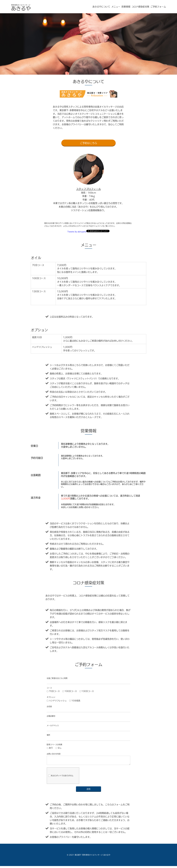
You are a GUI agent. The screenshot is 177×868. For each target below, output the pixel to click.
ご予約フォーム (158, 7)
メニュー (116, 7)
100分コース (70, 691)
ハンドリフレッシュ (57, 701)
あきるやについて (101, 7)
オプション (51, 697)
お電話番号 (51, 716)
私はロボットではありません (61, 778)
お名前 (49, 706)
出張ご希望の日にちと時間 (57, 678)
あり (50, 748)
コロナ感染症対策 (140, 7)
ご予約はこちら (88, 143)
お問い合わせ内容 (54, 754)
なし (59, 748)
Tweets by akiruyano (77, 232)
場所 (48, 735)
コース (49, 688)
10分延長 (75, 701)
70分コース (53, 691)
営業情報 (126, 7)
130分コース (87, 691)
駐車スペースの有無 (54, 745)
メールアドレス (53, 725)
